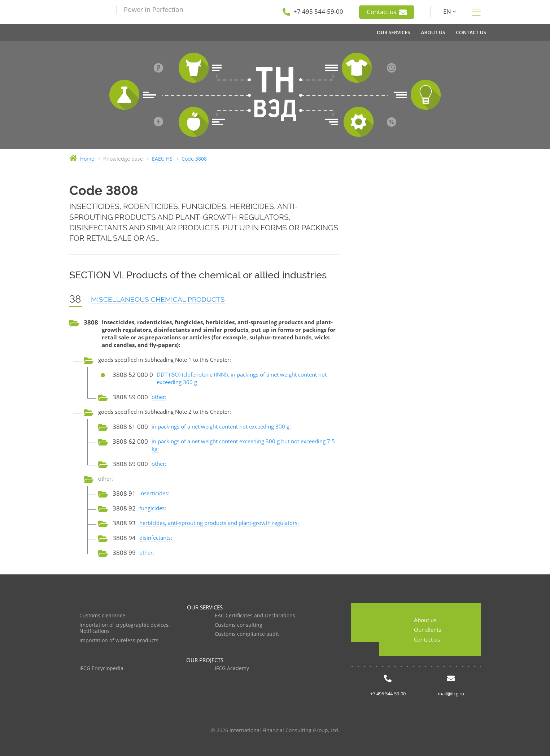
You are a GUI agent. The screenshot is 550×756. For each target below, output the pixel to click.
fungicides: (153, 508)
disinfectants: (156, 538)
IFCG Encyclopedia (101, 668)
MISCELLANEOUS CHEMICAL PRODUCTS (158, 299)
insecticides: (154, 493)
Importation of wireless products (119, 641)
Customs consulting (239, 625)
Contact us (387, 12)
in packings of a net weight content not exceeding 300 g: (221, 426)
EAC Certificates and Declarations (255, 616)
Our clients (427, 630)
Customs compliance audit (247, 634)
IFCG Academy (232, 668)
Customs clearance (102, 616)
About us (425, 620)
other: (159, 397)
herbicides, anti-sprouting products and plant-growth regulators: (219, 523)
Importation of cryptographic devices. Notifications (125, 628)
